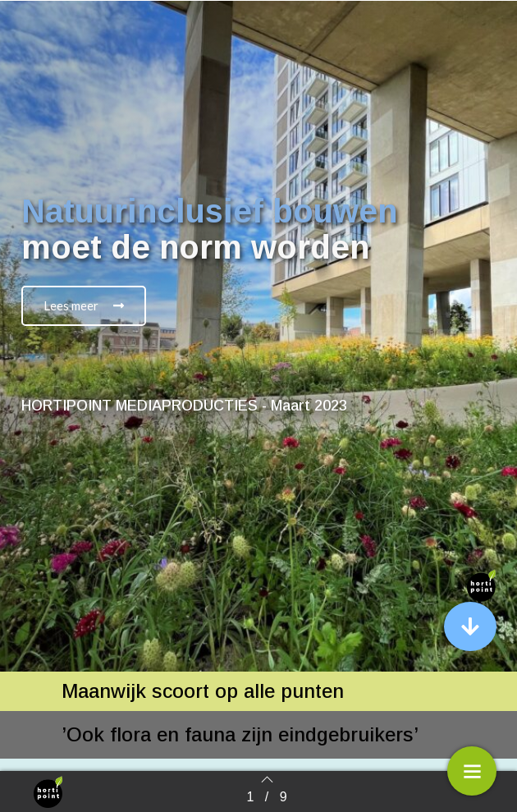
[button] (84, 306)
